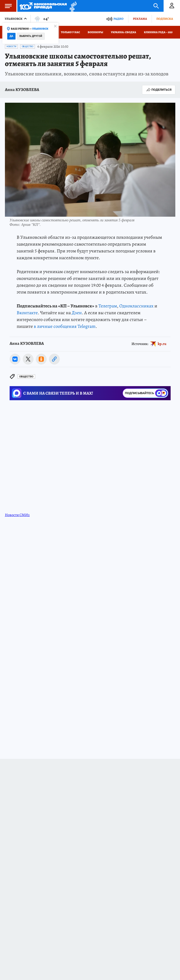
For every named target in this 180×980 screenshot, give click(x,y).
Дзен (77, 313)
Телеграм (108, 306)
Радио (118, 19)
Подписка (165, 19)
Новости (11, 47)
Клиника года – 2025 (158, 32)
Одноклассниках (136, 306)
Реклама (140, 19)
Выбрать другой (31, 36)
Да (11, 36)
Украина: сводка (124, 32)
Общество (28, 47)
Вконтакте (27, 313)
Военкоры (95, 32)
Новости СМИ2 (17, 515)
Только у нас (70, 32)
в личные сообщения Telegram (65, 326)
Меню (6, 6)
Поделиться (159, 90)
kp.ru (162, 344)
